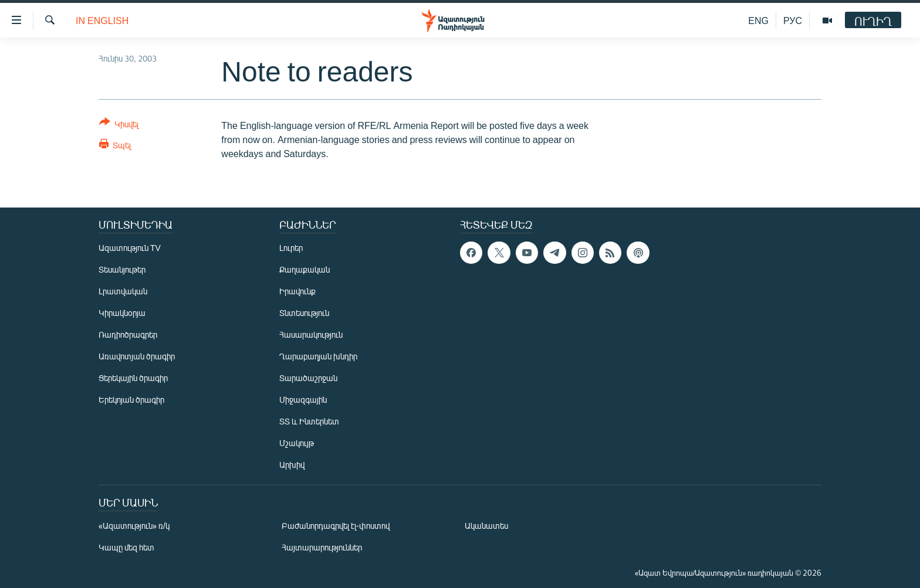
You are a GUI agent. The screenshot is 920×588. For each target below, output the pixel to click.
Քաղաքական (305, 269)
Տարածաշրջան (308, 378)
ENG (758, 20)
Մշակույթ (297, 443)
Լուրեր (291, 248)
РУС (793, 20)
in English (102, 20)
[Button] (119, 125)
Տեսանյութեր (122, 269)
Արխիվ (292, 465)
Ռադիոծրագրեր (128, 334)
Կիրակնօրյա (122, 313)
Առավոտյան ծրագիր (137, 356)
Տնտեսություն (304, 313)
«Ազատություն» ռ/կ (134, 526)
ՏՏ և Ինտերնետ (309, 421)
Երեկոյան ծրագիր (131, 400)
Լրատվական (123, 291)
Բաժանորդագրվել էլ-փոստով (336, 526)
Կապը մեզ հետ (126, 547)
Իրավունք (297, 291)
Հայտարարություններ (322, 547)
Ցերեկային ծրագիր (133, 378)
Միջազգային (303, 400)
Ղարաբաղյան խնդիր (318, 356)
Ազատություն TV (130, 248)
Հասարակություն (311, 334)
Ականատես (486, 526)
